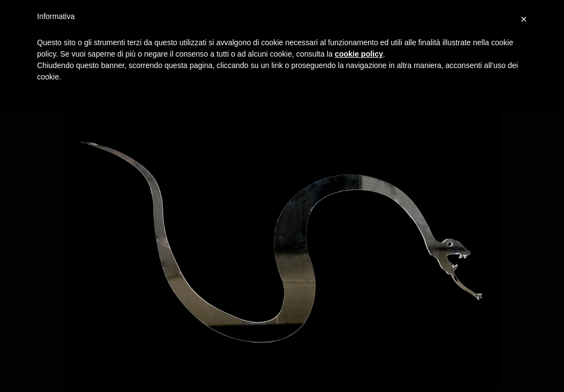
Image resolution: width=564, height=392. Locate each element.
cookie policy (359, 54)
